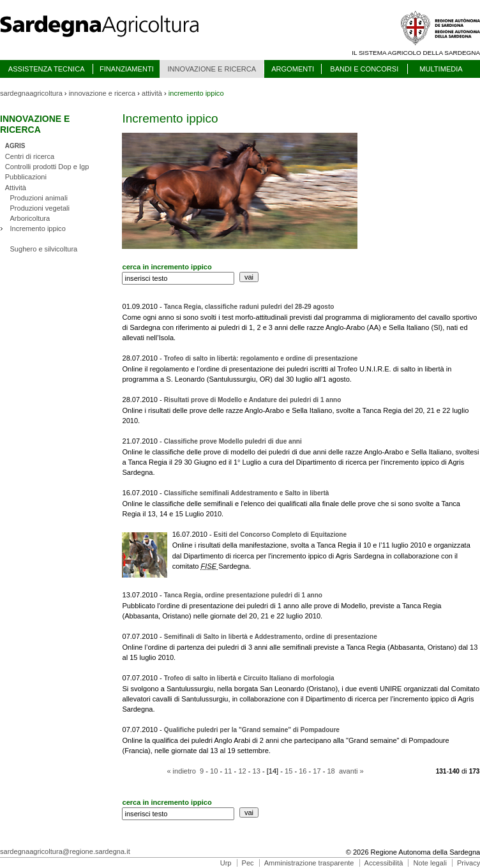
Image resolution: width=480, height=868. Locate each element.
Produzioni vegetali (39, 208)
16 (303, 771)
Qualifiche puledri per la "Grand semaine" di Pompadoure (252, 730)
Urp (226, 863)
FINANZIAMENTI (127, 69)
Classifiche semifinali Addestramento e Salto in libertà (247, 493)
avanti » (351, 771)
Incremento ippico (37, 228)
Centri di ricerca (30, 156)
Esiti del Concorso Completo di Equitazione (280, 535)
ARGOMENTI (293, 69)
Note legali (430, 863)
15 (289, 771)
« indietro (181, 771)
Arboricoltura (30, 218)
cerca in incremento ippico (167, 267)
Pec (248, 863)
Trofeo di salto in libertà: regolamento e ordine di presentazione (261, 358)
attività (152, 93)
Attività (16, 188)
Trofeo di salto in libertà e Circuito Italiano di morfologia (249, 678)
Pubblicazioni (26, 177)
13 (257, 771)
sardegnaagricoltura (31, 93)
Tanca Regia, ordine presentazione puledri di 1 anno (243, 595)
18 (331, 771)
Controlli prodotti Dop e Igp (47, 167)
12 (242, 771)
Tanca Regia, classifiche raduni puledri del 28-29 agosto (249, 307)
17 (317, 771)
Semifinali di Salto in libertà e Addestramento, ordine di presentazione (271, 637)
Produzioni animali (38, 198)
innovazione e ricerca (102, 93)
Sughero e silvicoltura (43, 249)
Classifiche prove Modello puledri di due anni (233, 441)
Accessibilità (384, 863)
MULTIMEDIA (441, 69)
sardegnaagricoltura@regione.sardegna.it (65, 851)
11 (228, 771)
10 (214, 771)
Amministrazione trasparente (309, 863)
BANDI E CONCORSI (364, 69)
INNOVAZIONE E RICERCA (212, 69)
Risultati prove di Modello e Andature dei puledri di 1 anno (253, 400)
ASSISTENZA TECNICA (47, 69)
